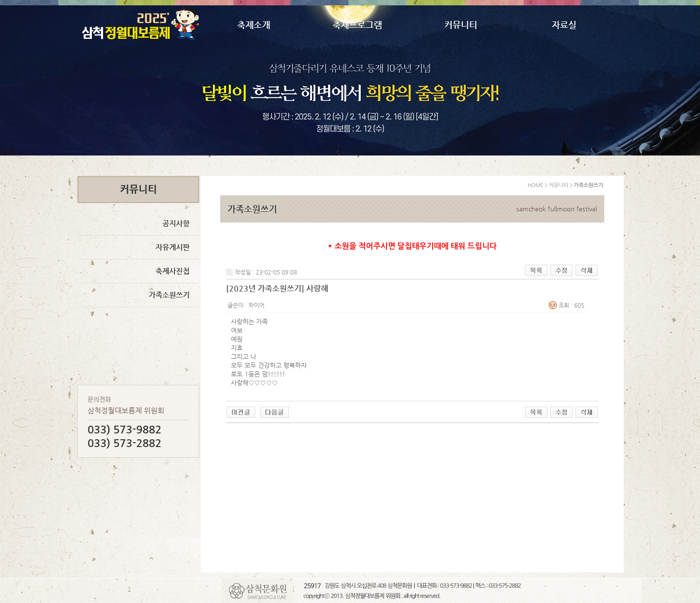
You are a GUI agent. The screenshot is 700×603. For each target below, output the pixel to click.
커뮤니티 (461, 25)
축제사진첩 (173, 271)
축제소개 (254, 25)
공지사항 (176, 223)
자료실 (564, 25)
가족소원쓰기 (169, 295)
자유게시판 (173, 247)
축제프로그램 (357, 25)
